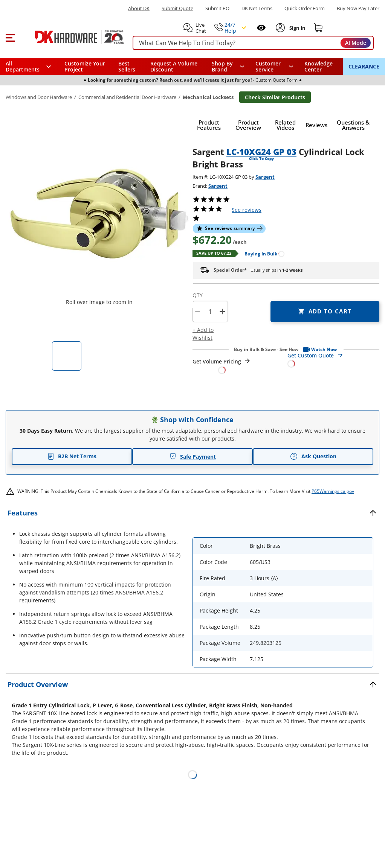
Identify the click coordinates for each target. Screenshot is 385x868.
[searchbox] (253, 43)
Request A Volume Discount (174, 66)
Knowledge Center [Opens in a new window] (319, 66)
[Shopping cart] (318, 28)
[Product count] (210, 312)
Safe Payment (193, 457)
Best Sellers (127, 66)
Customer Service (268, 67)
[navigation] (274, 67)
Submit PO (217, 8)
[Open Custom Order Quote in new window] (333, 359)
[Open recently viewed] (261, 28)
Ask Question (313, 456)
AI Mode (356, 43)
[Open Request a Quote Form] (222, 366)
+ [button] (222, 311)
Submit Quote (177, 8)
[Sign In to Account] (297, 28)
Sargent (265, 177)
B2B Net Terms (72, 456)
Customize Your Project (85, 66)
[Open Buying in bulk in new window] (262, 253)
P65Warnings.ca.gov (333, 491)
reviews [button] (247, 210)
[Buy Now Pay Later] (358, 8)
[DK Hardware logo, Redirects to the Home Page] (71, 37)
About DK (139, 8)
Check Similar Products (275, 97)
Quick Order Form (305, 8)
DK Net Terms (257, 8)
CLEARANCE (364, 66)
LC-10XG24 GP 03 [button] (261, 152)
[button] (10, 37)
